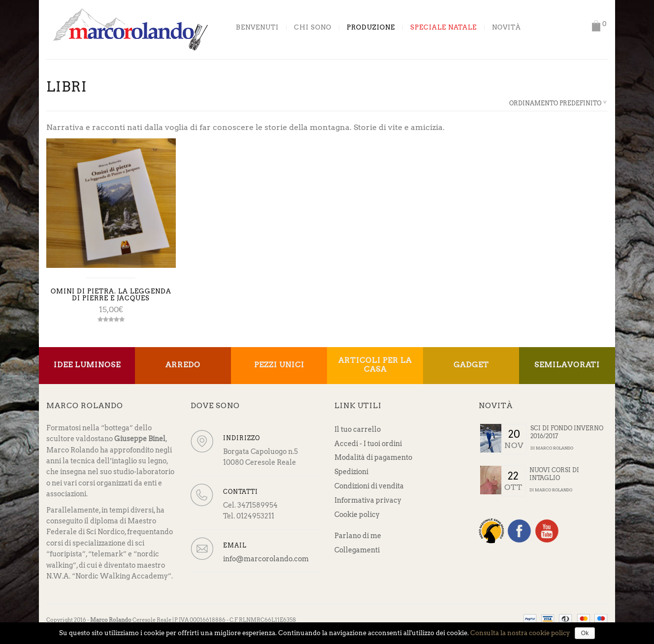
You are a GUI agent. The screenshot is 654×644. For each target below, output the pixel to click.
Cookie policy (357, 515)
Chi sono (313, 28)
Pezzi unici (279, 365)
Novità (507, 28)
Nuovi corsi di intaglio (554, 474)
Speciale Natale (443, 28)
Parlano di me (358, 536)
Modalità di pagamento (373, 457)
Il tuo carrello (358, 429)
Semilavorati (567, 365)
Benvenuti (257, 28)
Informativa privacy (368, 500)
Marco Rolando (555, 448)
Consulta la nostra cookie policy (520, 633)
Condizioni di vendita (369, 486)
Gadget (471, 365)
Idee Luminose (87, 365)
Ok (585, 633)
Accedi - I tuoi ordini (368, 444)
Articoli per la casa (375, 365)
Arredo (183, 365)
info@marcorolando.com (266, 559)
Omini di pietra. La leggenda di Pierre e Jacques (111, 295)
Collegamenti (357, 550)
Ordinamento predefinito (555, 103)
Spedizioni (351, 472)
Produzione (371, 28)
